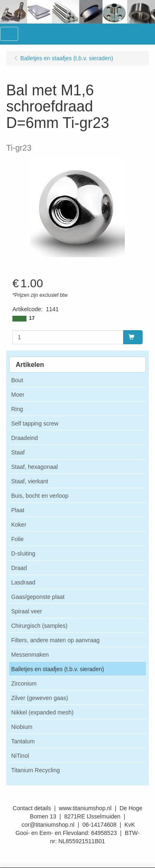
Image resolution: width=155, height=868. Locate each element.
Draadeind (25, 438)
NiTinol (20, 756)
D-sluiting (23, 553)
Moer (18, 395)
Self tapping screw (35, 423)
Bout (17, 380)
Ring (17, 409)
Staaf (18, 452)
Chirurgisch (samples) (39, 626)
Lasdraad (23, 582)
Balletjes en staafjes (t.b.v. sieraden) (58, 669)
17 (32, 318)
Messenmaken (30, 655)
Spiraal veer (27, 611)
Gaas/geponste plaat (38, 597)
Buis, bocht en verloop (40, 496)
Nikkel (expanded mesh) (42, 712)
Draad (19, 568)
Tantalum (23, 741)
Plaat (18, 510)
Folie (17, 539)
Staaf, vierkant (30, 481)
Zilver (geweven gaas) (40, 698)
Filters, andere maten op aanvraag (55, 640)
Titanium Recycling (36, 770)
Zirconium (24, 684)
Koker (19, 525)
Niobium (22, 727)
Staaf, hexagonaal (35, 467)
